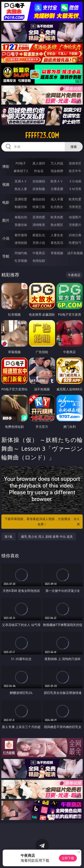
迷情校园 (21, 243)
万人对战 (57, 163)
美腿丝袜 (21, 225)
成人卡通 (57, 199)
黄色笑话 (57, 243)
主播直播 (57, 189)
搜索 (74, 147)
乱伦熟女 (57, 207)
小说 (6, 238)
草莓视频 (57, 253)
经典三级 (39, 207)
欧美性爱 (75, 199)
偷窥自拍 (21, 217)
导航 (6, 256)
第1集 (9, 537)
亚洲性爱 (21, 199)
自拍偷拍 (39, 181)
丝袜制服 (39, 189)
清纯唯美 (39, 225)
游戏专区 (75, 163)
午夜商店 (39, 253)
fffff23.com (42, 135)
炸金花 (39, 171)
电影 (6, 202)
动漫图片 (75, 217)
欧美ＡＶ (57, 181)
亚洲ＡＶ (21, 181)
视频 (6, 184)
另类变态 (75, 207)
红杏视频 (21, 261)
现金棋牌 (57, 171)
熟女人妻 (21, 189)
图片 (6, 220)
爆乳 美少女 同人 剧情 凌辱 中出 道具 (47, 537)
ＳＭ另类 (75, 189)
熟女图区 (57, 225)
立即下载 (68, 858)
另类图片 (75, 225)
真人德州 (39, 163)
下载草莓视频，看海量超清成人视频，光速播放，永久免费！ (43, 522)
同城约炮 (21, 253)
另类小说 (39, 243)
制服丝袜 (21, 207)
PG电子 (21, 163)
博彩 (6, 166)
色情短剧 (39, 261)
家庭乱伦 (39, 235)
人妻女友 (57, 235)
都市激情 (21, 235)
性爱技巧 (75, 243)
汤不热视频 (75, 253)
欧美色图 (57, 217)
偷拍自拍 (39, 199)
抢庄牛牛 (75, 171)
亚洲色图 (39, 217)
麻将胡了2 (21, 171)
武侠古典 (75, 235)
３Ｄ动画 (75, 181)
